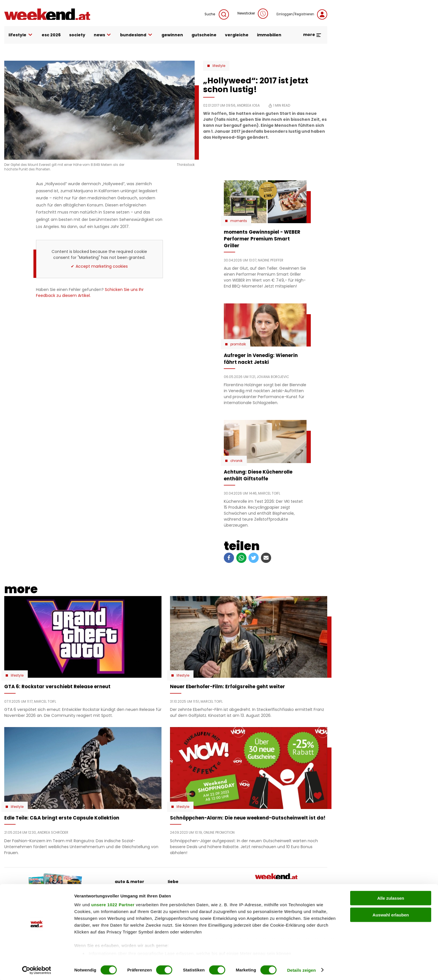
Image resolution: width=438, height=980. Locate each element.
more (312, 35)
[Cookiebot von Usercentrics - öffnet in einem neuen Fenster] (37, 969)
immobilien (269, 35)
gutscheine (204, 35)
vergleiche (237, 35)
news (103, 35)
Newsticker (253, 14)
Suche (217, 14)
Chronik (236, 461)
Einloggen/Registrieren (302, 14)
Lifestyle (219, 66)
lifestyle (21, 35)
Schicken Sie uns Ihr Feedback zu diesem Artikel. (90, 292)
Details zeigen (301, 969)
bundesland (137, 35)
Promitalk (238, 344)
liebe (173, 882)
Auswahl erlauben (391, 914)
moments (239, 221)
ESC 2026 (51, 35)
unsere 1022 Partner (113, 904)
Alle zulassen (391, 897)
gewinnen (172, 35)
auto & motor (129, 882)
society (77, 35)
